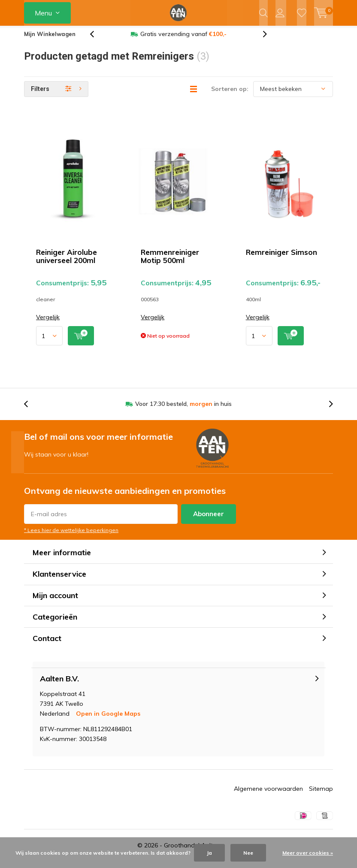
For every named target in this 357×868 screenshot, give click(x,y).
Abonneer (209, 520)
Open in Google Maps (108, 720)
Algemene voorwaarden (268, 795)
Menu (43, 13)
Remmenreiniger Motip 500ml (170, 263)
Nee (248, 853)
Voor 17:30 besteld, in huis (183, 410)
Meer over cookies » (308, 853)
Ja (209, 853)
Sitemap (321, 795)
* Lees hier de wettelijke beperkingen (71, 537)
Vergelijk (48, 324)
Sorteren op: (230, 95)
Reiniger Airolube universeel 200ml (67, 263)
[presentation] (97, 41)
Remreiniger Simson (281, 259)
